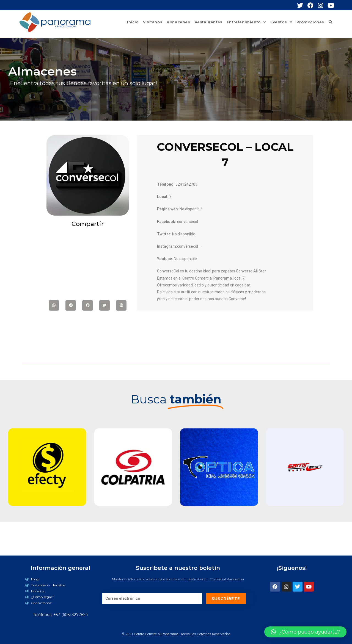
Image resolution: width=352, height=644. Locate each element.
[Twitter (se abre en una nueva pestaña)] (302, 5)
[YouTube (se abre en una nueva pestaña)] (331, 5)
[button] (305, 632)
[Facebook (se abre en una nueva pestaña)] (313, 5)
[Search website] (330, 22)
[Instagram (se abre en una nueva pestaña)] (323, 5)
